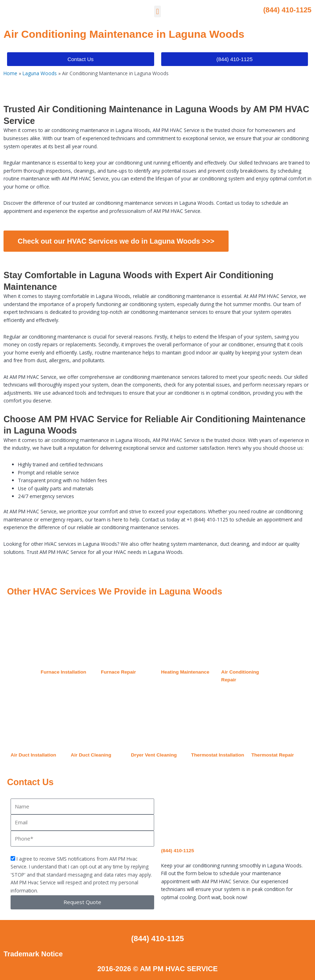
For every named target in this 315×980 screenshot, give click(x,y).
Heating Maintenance (185, 672)
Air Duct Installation (33, 755)
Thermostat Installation (218, 755)
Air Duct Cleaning (91, 755)
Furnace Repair (119, 672)
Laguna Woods (40, 73)
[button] (157, 11)
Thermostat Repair (272, 755)
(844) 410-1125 (287, 10)
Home (10, 73)
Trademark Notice (33, 954)
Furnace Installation (63, 672)
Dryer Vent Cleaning (154, 755)
